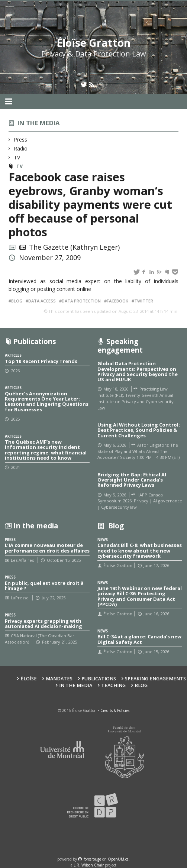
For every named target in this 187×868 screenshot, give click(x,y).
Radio (21, 148)
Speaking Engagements (155, 679)
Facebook (117, 301)
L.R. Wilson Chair (89, 865)
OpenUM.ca (118, 859)
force (92, 859)
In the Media (76, 685)
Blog (17, 301)
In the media (39, 123)
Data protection (81, 301)
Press (21, 140)
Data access (42, 301)
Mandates (59, 679)
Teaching (113, 685)
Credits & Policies (115, 710)
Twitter (144, 301)
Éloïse (29, 679)
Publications (99, 679)
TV (17, 157)
